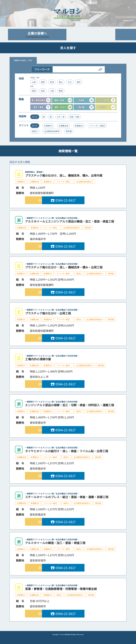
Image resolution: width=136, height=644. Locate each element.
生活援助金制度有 (52, 131)
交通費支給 (64, 126)
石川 (70, 82)
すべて (35, 117)
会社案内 (99, 34)
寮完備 (69, 131)
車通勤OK (79, 126)
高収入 (35, 131)
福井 (79, 82)
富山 (61, 82)
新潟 (52, 82)
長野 (43, 82)
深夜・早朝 (74, 117)
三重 (52, 91)
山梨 (34, 82)
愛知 (34, 91)
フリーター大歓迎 (97, 126)
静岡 (61, 91)
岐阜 (43, 91)
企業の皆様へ (37, 34)
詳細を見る (46, 200)
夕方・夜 (61, 117)
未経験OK (48, 126)
